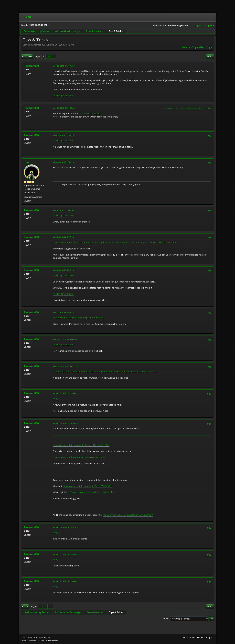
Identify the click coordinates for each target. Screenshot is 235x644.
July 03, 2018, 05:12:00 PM (63, 135)
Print (210, 56)
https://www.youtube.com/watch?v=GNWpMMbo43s (79, 457)
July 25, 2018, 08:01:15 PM (63, 237)
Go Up (25, 606)
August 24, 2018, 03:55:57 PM (65, 366)
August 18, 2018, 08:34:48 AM (65, 339)
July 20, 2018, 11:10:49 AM (63, 210)
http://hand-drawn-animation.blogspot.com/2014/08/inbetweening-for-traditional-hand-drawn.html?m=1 (105, 372)
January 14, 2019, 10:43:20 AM (65, 527)
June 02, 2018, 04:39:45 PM (64, 66)
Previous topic (190, 47)
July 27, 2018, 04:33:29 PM (63, 312)
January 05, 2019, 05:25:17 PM (65, 393)
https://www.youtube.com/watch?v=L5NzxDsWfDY (128, 515)
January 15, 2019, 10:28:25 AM (65, 554)
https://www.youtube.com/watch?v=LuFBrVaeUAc (87, 486)
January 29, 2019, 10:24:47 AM (65, 581)
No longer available (63, 96)
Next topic (206, 47)
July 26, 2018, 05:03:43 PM (63, 270)
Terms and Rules (196, 637)
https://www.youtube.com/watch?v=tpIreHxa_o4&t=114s (81, 445)
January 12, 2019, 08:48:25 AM (65, 423)
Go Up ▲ (209, 637)
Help (185, 637)
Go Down (27, 56)
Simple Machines (44, 637)
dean (27, 162)
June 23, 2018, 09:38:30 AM (64, 108)
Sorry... (56, 398)
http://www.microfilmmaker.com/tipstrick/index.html (78, 318)
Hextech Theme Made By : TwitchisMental (40, 641)
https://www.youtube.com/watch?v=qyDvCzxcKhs (89, 492)
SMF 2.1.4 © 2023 (30, 637)
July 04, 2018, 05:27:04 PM (63, 162)
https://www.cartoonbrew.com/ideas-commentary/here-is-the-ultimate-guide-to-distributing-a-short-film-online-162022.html (115, 242)
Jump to (166, 618)
